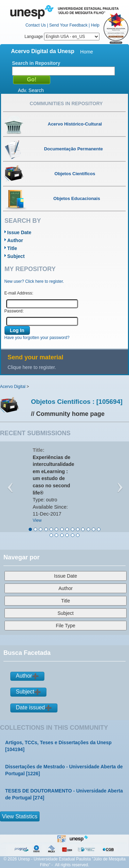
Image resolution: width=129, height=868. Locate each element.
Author (15, 240)
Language (62, 37)
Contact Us (36, 25)
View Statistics (20, 816)
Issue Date (19, 232)
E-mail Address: (19, 293)
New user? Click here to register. (34, 281)
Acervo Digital (13, 387)
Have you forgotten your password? (37, 338)
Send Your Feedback (68, 25)
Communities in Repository (66, 103)
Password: (14, 311)
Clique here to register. (32, 367)
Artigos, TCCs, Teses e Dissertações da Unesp (58, 742)
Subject (16, 256)
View (37, 520)
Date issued (30, 707)
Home (87, 52)
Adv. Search (31, 90)
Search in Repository (36, 63)
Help (95, 25)
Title (12, 248)
